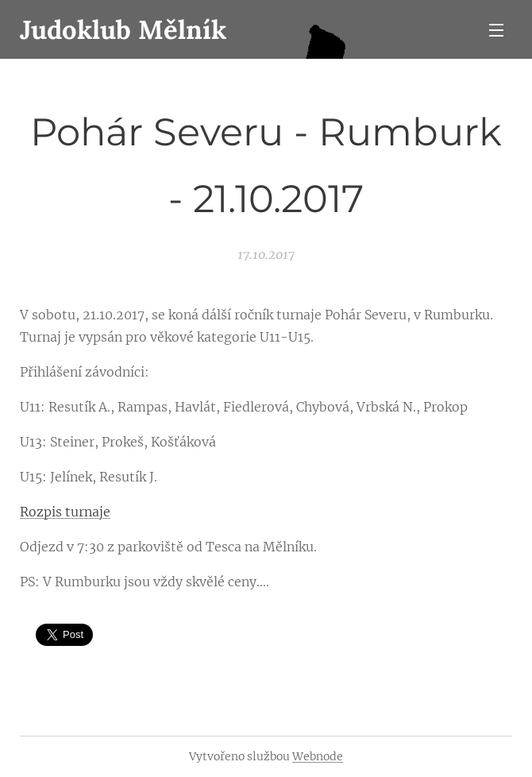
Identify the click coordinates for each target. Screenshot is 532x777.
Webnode (318, 756)
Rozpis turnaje (65, 512)
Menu (496, 30)
